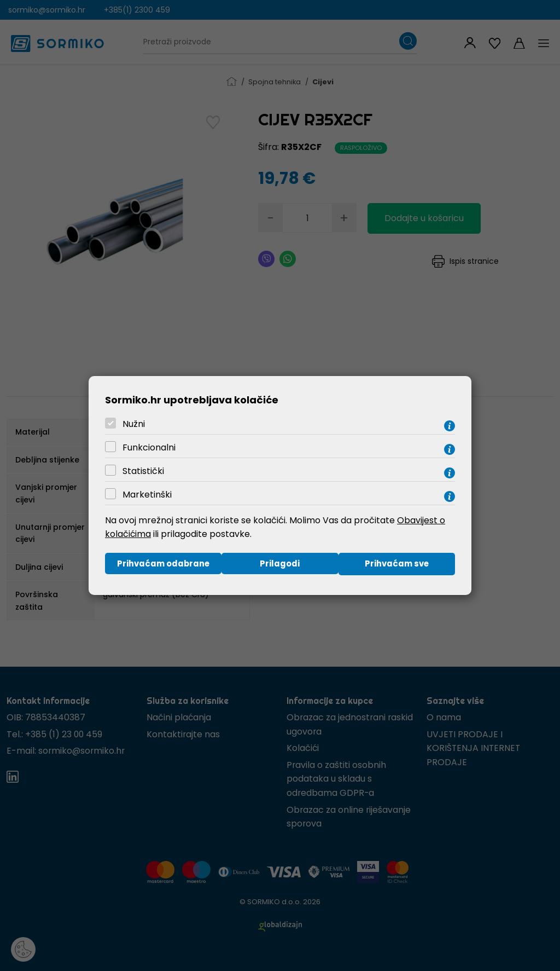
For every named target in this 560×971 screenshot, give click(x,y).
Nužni (134, 423)
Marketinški (147, 494)
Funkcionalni (149, 447)
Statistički (143, 470)
